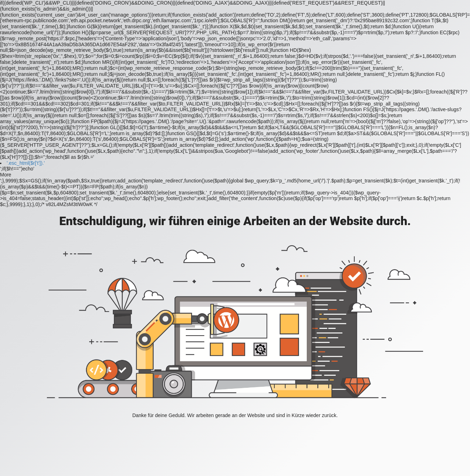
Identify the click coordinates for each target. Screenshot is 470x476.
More (6, 175)
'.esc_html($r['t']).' (26, 163)
